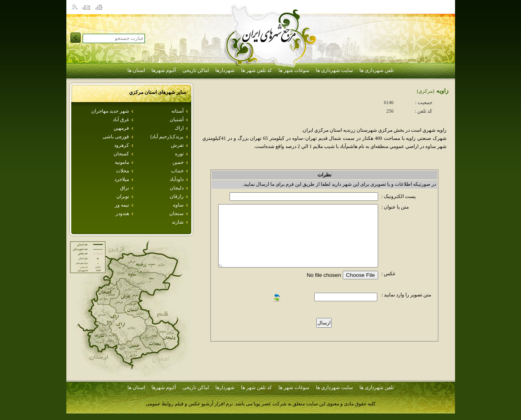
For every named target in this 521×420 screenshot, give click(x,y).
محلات (123, 171)
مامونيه (122, 162)
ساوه (178, 205)
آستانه (177, 111)
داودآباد (177, 179)
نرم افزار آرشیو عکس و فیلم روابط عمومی (189, 404)
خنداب (177, 171)
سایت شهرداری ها (334, 70)
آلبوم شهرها (164, 70)
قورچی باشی (116, 137)
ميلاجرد (122, 179)
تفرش (177, 145)
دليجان (177, 188)
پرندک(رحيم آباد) (167, 137)
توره (179, 154)
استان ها (136, 70)
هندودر (122, 213)
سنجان (176, 213)
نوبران (123, 196)
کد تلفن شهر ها (256, 70)
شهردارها (225, 70)
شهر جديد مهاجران (110, 111)
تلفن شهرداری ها (377, 70)
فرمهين (121, 128)
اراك (179, 128)
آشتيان (177, 120)
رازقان (177, 196)
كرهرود (121, 145)
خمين (178, 162)
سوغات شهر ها (294, 70)
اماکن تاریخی (196, 70)
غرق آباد (121, 120)
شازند (178, 222)
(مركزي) (426, 91)
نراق (125, 188)
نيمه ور (122, 205)
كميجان (121, 154)
